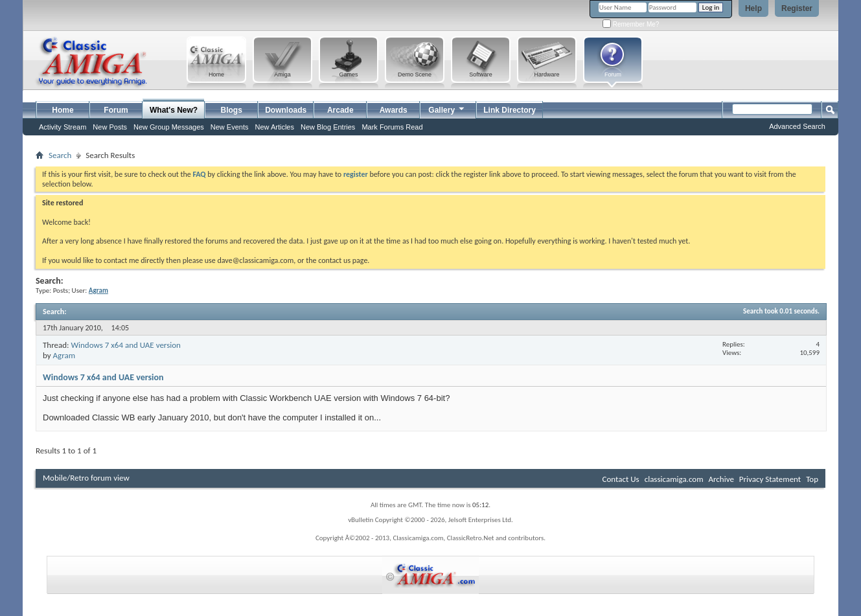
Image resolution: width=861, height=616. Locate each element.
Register (797, 8)
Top (812, 479)
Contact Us (621, 479)
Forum (116, 110)
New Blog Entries (328, 127)
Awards (394, 110)
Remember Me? (631, 24)
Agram (64, 355)
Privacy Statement (770, 479)
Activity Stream (63, 127)
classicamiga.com (674, 479)
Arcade (340, 110)
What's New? (174, 110)
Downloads (286, 110)
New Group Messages (169, 127)
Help (753, 8)
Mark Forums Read (392, 127)
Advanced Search (797, 126)
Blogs (232, 110)
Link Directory (510, 110)
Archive (721, 479)
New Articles (274, 127)
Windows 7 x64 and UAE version (125, 345)
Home (63, 110)
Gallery (447, 108)
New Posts (110, 127)
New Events (230, 127)
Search (60, 155)
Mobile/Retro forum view (86, 478)
